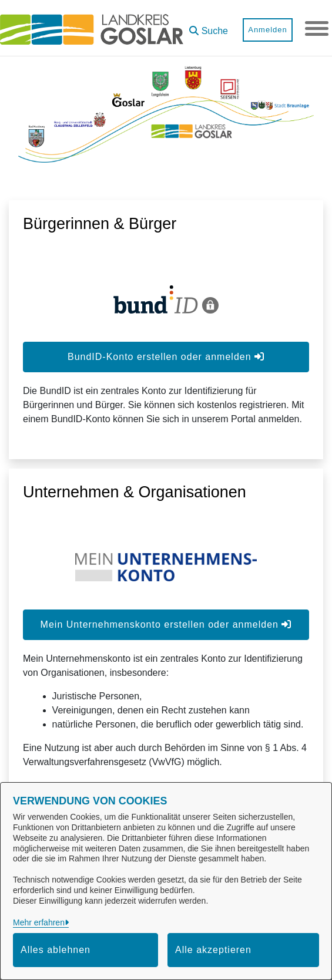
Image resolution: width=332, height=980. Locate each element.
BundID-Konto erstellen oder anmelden (166, 357)
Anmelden (268, 30)
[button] (209, 27)
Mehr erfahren (39, 922)
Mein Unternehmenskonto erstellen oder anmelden (166, 624)
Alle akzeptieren (213, 950)
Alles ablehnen (56, 950)
